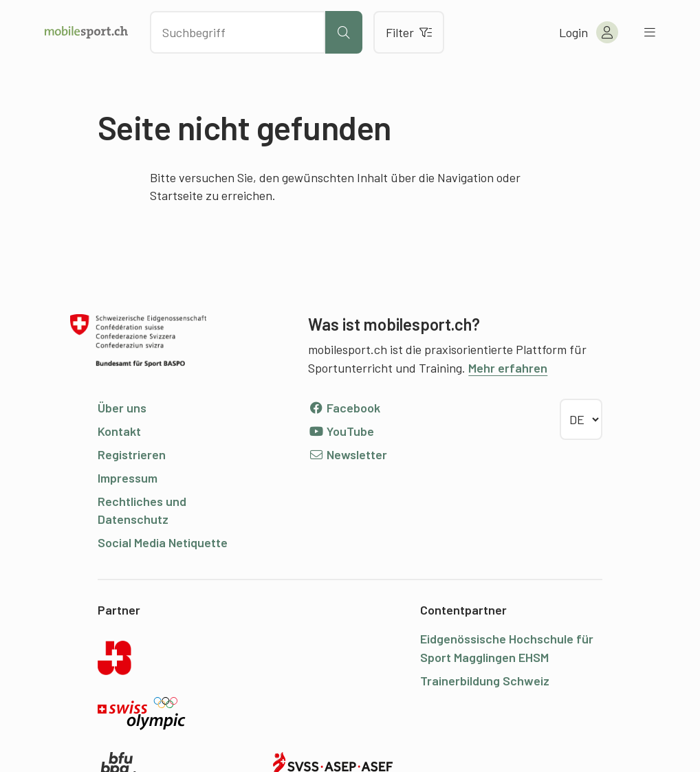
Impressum (128, 478)
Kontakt (119, 431)
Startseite (176, 195)
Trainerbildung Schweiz (485, 681)
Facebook (344, 408)
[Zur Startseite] (86, 32)
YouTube (341, 431)
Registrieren (132, 454)
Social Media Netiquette (163, 542)
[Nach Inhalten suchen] (238, 32)
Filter (409, 32)
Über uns (122, 408)
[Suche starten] (344, 32)
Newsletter (348, 454)
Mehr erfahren (508, 368)
